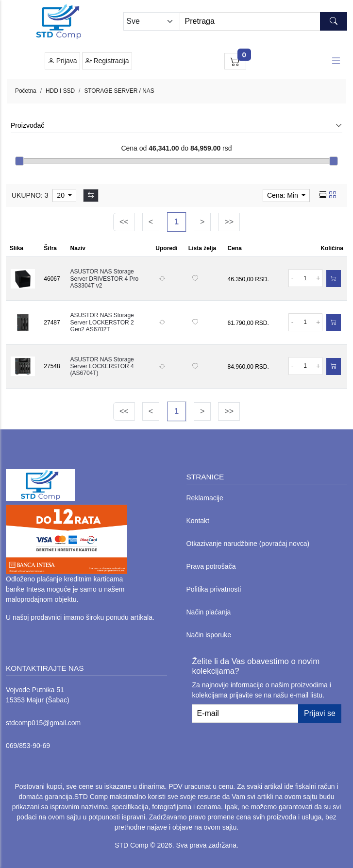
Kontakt (198, 521)
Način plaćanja (209, 612)
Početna (26, 91)
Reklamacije (205, 498)
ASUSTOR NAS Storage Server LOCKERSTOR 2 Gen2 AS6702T (102, 322)
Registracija (107, 61)
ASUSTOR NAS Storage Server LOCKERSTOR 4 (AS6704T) (102, 366)
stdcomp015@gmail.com (43, 723)
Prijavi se (320, 713)
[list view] (323, 195)
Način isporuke (209, 635)
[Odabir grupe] (151, 21)
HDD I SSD (60, 91)
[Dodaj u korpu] (334, 279)
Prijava (62, 61)
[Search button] (334, 21)
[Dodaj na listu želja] (195, 279)
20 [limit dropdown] (61, 195)
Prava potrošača (211, 566)
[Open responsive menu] (336, 61)
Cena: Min (284, 195)
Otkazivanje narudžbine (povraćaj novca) (248, 544)
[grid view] (333, 195)
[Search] (263, 21)
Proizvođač (176, 126)
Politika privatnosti (214, 589)
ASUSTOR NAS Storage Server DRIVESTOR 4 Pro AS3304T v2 (104, 279)
